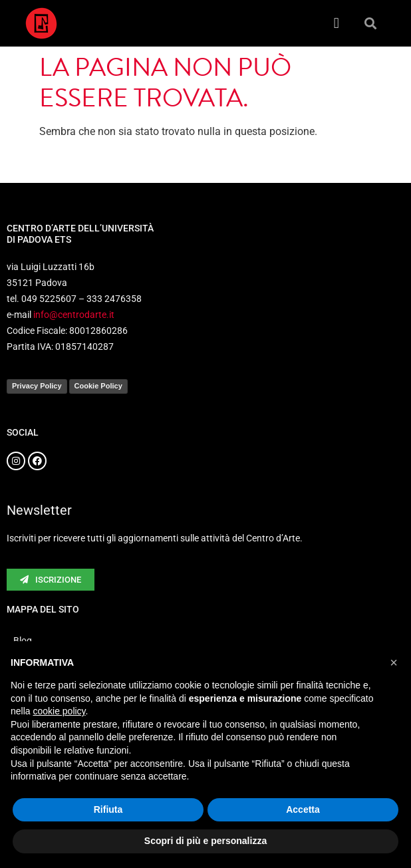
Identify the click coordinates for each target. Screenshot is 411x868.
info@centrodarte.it (74, 315)
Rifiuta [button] (108, 809)
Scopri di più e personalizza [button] (205, 841)
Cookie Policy (98, 386)
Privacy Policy (37, 386)
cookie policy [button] (59, 711)
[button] (336, 24)
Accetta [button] (303, 809)
